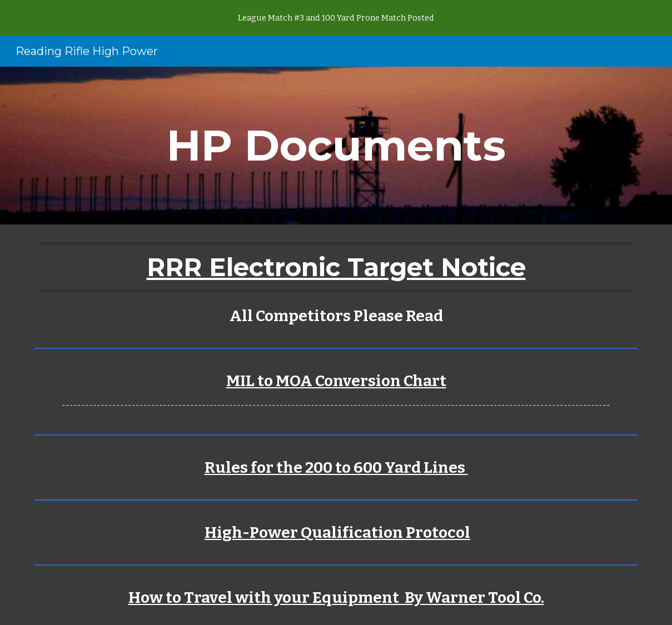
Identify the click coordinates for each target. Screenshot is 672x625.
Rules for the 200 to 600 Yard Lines (336, 467)
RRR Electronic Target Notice (336, 267)
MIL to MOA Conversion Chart (336, 381)
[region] (336, 18)
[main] (336, 146)
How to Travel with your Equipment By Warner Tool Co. (336, 597)
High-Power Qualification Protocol (337, 532)
